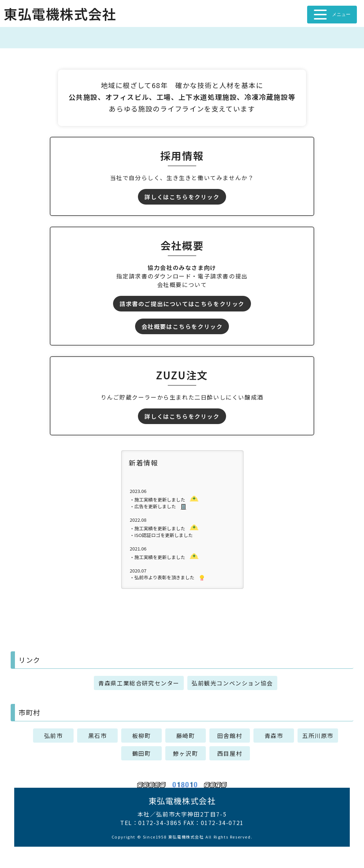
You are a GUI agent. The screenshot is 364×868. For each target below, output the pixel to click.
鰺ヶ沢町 (186, 753)
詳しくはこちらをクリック (182, 197)
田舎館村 (230, 736)
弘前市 (53, 736)
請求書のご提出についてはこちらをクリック (182, 304)
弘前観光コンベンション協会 (232, 683)
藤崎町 (186, 736)
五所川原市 (318, 736)
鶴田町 (142, 753)
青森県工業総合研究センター (139, 683)
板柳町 (142, 736)
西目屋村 (230, 753)
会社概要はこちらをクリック (182, 326)
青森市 (274, 736)
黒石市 (98, 736)
